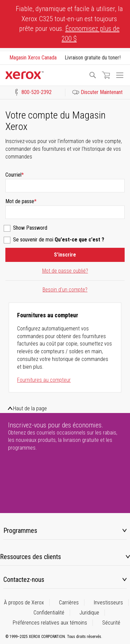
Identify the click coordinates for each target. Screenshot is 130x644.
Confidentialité (49, 613)
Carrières (69, 603)
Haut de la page (30, 408)
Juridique (89, 613)
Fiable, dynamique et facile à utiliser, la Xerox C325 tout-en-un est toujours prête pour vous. (69, 24)
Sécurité (111, 623)
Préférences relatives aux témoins (50, 623)
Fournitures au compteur (44, 380)
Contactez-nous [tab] (24, 580)
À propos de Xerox (24, 603)
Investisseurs (108, 603)
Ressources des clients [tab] (30, 557)
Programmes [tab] (20, 531)
